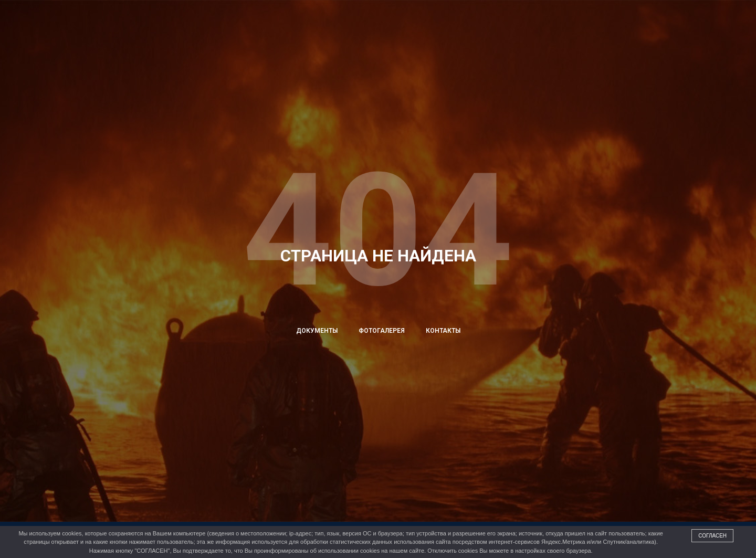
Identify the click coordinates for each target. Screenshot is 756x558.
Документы (317, 331)
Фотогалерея (382, 331)
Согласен (712, 536)
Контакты (443, 331)
